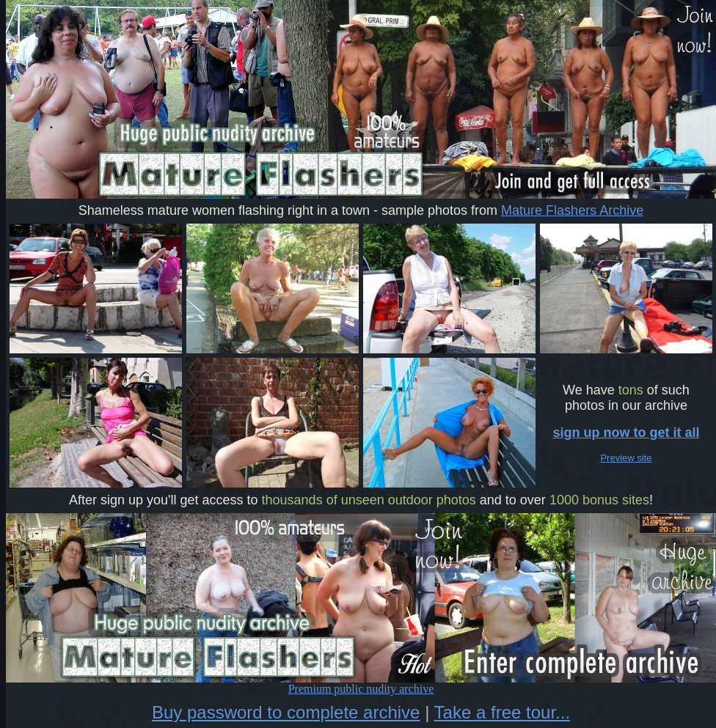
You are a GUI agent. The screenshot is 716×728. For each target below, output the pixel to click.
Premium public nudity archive (361, 684)
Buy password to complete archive (286, 712)
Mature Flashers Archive (572, 210)
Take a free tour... (502, 712)
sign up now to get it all (626, 433)
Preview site (626, 458)
